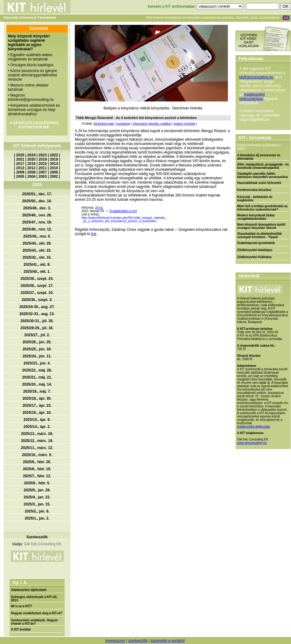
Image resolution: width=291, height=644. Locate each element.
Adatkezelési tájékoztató (29, 590)
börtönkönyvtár (104, 124)
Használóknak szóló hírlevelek (259, 183)
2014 (54, 164)
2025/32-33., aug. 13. (37, 314)
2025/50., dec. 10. (37, 201)
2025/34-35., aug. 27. (37, 307)
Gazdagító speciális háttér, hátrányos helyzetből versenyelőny (263, 175)
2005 (20, 177)
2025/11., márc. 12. (37, 448)
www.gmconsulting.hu (252, 443)
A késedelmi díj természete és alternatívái (259, 157)
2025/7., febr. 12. (37, 476)
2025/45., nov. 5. (37, 236)
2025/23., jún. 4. (37, 363)
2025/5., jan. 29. (37, 490)
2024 (31, 155)
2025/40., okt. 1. (37, 272)
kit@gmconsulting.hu (256, 77)
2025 (20, 155)
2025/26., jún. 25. (37, 342)
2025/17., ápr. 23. (37, 406)
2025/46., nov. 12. (37, 229)
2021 (20, 159)
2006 (54, 172)
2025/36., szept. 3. (37, 300)
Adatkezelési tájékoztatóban (252, 97)
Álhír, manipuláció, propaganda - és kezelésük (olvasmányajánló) (263, 166)
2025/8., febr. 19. (37, 469)
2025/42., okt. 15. (37, 257)
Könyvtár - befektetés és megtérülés (255, 199)
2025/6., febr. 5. (37, 483)
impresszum (115, 641)
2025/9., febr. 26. (37, 462)
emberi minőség (185, 124)
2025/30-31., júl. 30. (37, 321)
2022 (54, 155)
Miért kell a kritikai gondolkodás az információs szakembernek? (262, 208)
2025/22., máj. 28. (37, 370)
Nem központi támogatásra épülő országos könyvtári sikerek (261, 226)
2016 (31, 164)
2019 (43, 159)
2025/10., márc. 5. (37, 455)
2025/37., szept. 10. (37, 293)
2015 (43, 164)
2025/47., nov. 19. (37, 222)
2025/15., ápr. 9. (37, 420)
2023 (43, 155)
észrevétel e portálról (167, 641)
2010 (54, 168)
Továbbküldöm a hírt (123, 211)
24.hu (99, 208)
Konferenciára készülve (254, 190)
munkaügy (123, 124)
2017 (20, 164)
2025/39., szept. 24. (37, 279)
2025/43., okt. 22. (37, 250)
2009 (20, 172)
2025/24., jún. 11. (37, 356)
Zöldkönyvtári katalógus (255, 250)
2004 (31, 177)
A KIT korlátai (21, 629)
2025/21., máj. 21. (37, 377)
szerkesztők (138, 641)
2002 (54, 177)
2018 (54, 159)
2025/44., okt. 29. (37, 243)
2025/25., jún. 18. (37, 349)
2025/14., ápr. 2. (37, 427)
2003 (43, 177)
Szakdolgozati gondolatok (256, 243)
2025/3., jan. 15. (37, 504)
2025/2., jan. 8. (37, 511)
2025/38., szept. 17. (37, 286)
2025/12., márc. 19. (37, 441)
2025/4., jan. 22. (37, 497)
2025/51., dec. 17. (37, 194)
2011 (43, 168)
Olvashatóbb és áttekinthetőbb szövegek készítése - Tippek (259, 235)
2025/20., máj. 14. (37, 384)
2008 (31, 172)
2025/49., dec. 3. (37, 208)
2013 (20, 168)
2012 (31, 168)
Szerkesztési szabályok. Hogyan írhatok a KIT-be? (34, 622)
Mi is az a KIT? (22, 606)
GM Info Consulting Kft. (43, 544)
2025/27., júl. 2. (37, 335)
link (94, 234)
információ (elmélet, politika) (152, 124)
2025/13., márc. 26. (37, 434)
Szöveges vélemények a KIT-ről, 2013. (34, 599)
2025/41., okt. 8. (37, 265)
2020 (31, 159)
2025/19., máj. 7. (37, 391)
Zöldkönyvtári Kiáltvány (254, 257)
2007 (43, 172)
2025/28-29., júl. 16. (37, 328)
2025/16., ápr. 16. (37, 413)
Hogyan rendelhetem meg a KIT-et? (37, 613)
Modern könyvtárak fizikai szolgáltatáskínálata (256, 217)
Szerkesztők (37, 537)
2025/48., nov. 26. (37, 215)
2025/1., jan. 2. (37, 518)
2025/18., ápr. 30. (37, 398)
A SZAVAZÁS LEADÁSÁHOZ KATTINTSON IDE (34, 125)
